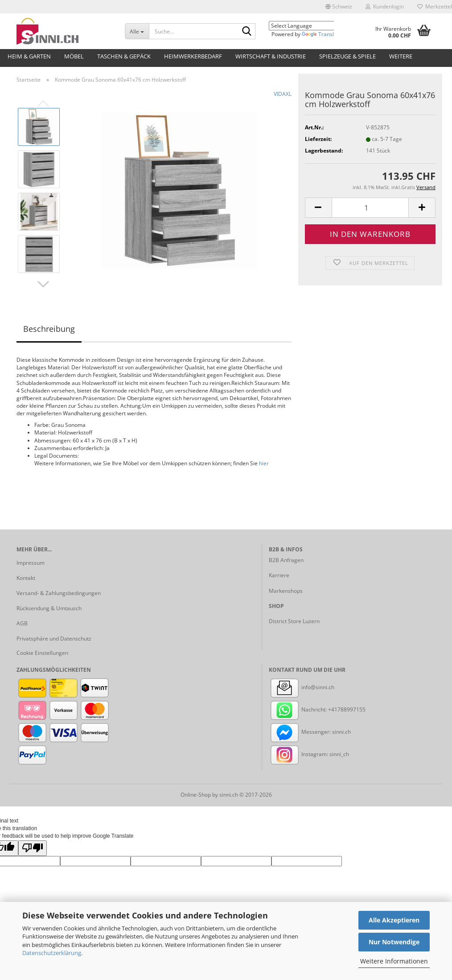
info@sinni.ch (302, 687)
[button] (339, 7)
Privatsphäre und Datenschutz (54, 639)
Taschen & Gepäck (124, 56)
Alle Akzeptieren (394, 920)
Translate (322, 34)
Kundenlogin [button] (385, 6)
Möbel (74, 56)
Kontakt (26, 578)
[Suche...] (137, 31)
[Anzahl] (370, 208)
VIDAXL (283, 94)
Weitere (401, 56)
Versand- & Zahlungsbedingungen (59, 593)
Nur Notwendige (394, 942)
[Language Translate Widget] (308, 26)
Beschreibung (49, 329)
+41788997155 (347, 709)
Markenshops (286, 591)
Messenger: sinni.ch (310, 732)
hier (264, 463)
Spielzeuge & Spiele (347, 56)
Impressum (31, 563)
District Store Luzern (294, 621)
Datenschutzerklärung (52, 953)
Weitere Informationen (394, 961)
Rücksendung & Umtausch (49, 608)
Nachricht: (298, 709)
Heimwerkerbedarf (193, 56)
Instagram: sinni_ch (309, 754)
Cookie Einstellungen (42, 653)
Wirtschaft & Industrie (271, 56)
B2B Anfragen (286, 560)
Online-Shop (196, 795)
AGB (22, 623)
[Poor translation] (33, 848)
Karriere (279, 575)
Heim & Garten (29, 56)
